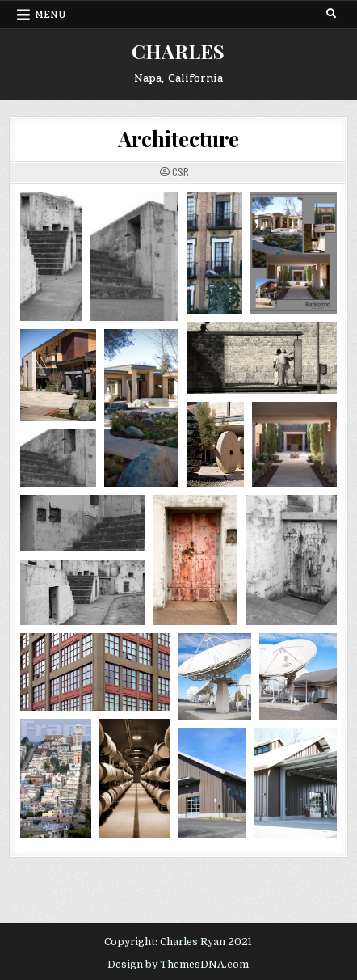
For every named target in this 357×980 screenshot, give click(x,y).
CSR (181, 172)
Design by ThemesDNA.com (178, 965)
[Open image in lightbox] (51, 256)
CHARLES (178, 51)
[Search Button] (331, 14)
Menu (50, 15)
